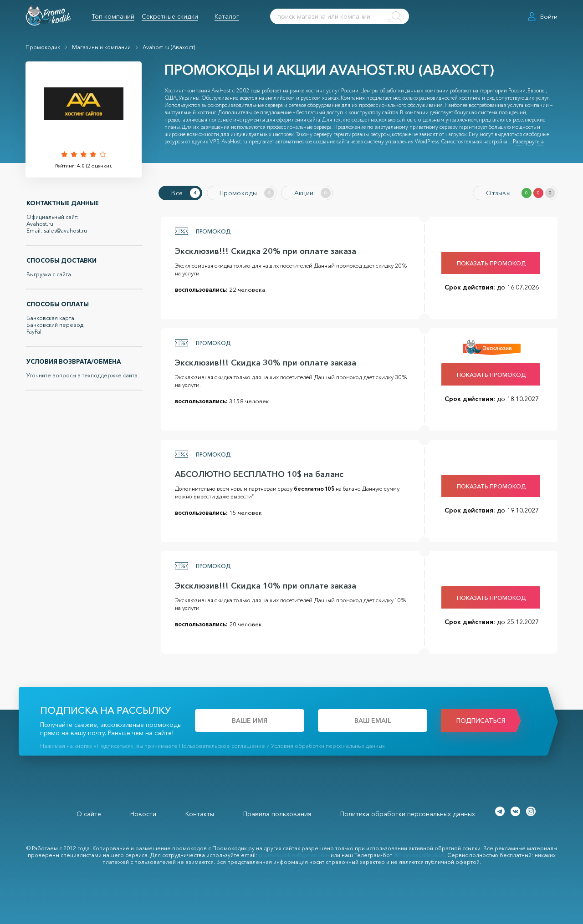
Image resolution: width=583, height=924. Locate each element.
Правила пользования (277, 812)
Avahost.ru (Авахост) (169, 47)
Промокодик (43, 47)
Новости (143, 812)
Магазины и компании (101, 47)
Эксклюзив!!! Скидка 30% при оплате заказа (263, 361)
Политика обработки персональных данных (408, 812)
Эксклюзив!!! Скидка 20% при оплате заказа (263, 250)
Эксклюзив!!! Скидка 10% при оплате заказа (263, 584)
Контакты (200, 812)
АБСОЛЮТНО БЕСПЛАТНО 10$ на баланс (256, 473)
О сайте (89, 812)
